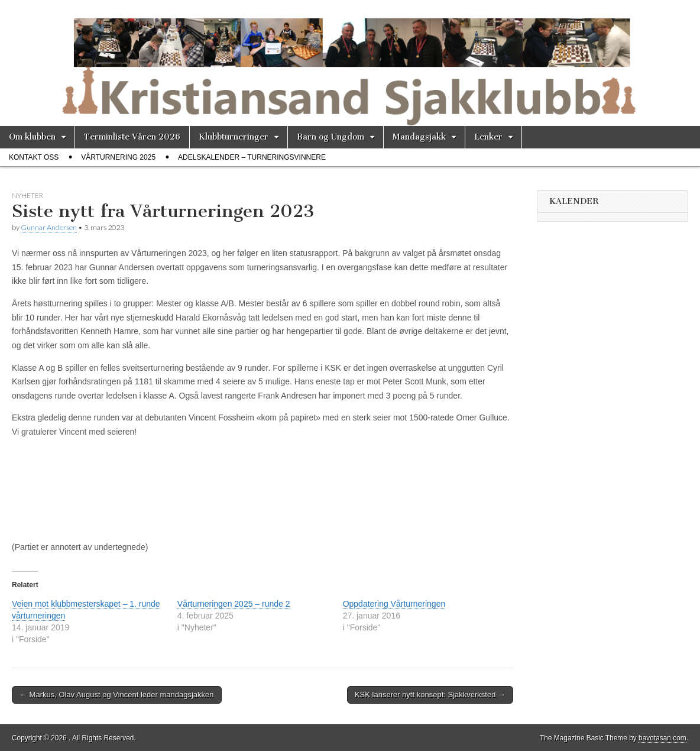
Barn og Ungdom (330, 137)
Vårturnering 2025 (118, 157)
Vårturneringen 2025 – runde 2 (234, 604)
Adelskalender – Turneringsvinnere (252, 157)
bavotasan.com (662, 738)
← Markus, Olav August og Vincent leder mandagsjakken (117, 695)
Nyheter (27, 195)
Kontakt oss (34, 157)
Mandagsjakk (419, 137)
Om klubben (32, 137)
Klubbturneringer (234, 137)
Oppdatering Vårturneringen (394, 604)
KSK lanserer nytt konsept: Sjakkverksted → (430, 695)
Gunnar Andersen (49, 227)
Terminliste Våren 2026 (132, 137)
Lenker (488, 137)
